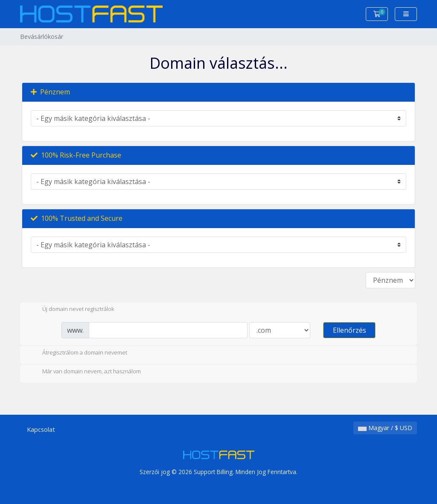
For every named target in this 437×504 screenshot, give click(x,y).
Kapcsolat (41, 429)
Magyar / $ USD (385, 428)
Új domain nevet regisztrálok (71, 310)
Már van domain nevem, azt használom (85, 372)
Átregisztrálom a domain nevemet (78, 353)
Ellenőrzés (350, 330)
